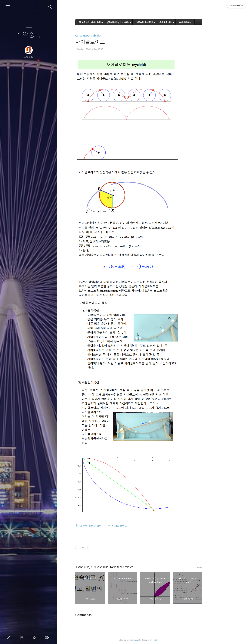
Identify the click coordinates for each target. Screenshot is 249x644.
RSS (35, 637)
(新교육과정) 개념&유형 (104, 22)
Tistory (170, 640)
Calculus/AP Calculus (103, 36)
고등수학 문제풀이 (159, 22)
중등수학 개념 (180, 22)
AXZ (152, 640)
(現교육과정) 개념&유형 (133, 22)
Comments (98, 615)
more (214, 568)
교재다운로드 (199, 22)
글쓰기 (10, 637)
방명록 (22, 637)
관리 (47, 637)
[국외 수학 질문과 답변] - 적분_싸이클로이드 (116, 526)
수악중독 (29, 35)
